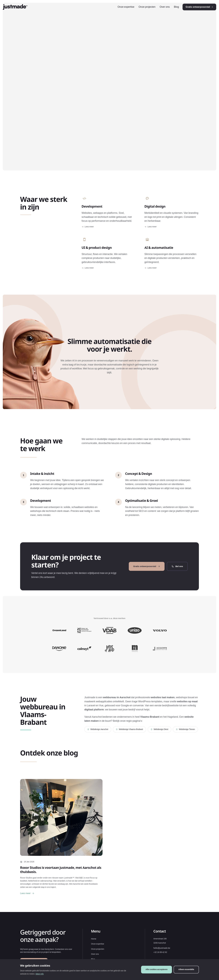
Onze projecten (141, 10)
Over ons (159, 10)
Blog (171, 10)
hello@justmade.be (162, 955)
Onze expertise (120, 10)
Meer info (40, 974)
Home (94, 946)
